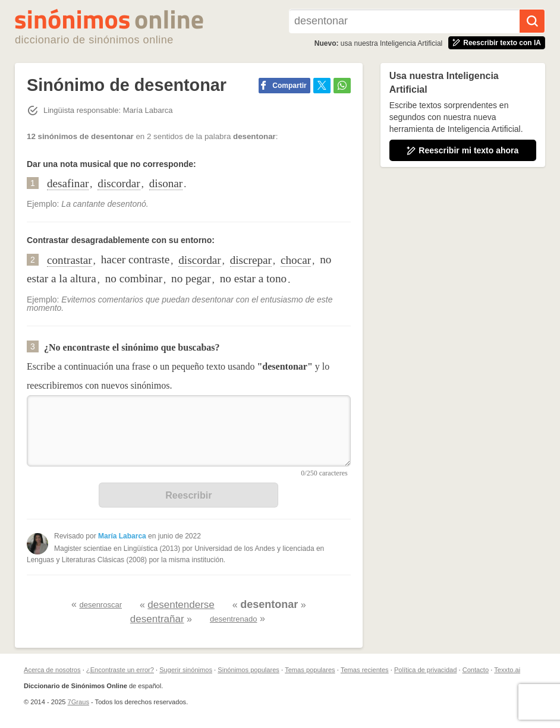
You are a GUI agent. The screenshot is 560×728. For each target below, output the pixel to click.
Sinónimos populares (248, 670)
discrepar (251, 260)
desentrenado (234, 619)
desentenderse (181, 605)
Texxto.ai (507, 670)
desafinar (68, 183)
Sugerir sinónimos (186, 670)
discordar (119, 183)
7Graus (78, 702)
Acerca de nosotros (52, 670)
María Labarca (122, 536)
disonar (166, 183)
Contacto (476, 670)
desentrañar (157, 619)
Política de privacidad (425, 670)
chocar (296, 260)
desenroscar (100, 605)
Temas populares (310, 670)
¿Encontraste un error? (120, 670)
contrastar (70, 260)
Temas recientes (365, 670)
